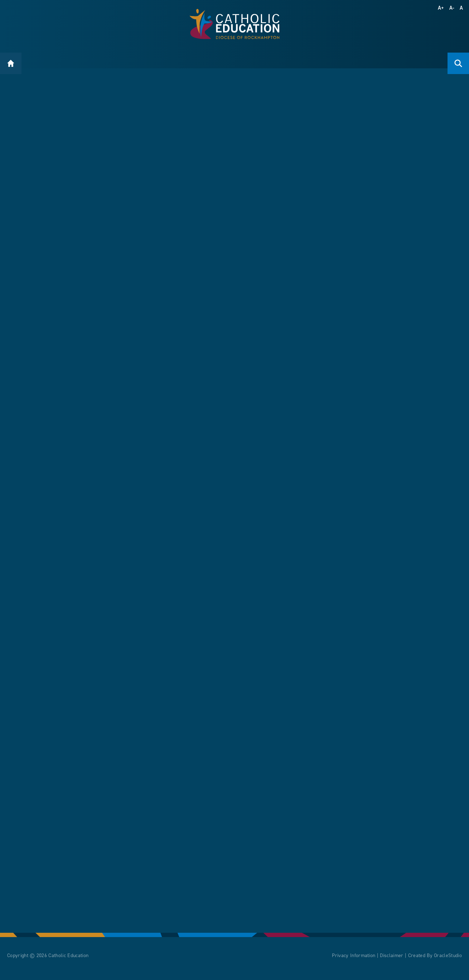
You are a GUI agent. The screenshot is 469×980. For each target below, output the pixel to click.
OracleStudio (448, 961)
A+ (441, 8)
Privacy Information (354, 961)
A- (452, 8)
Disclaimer (391, 961)
